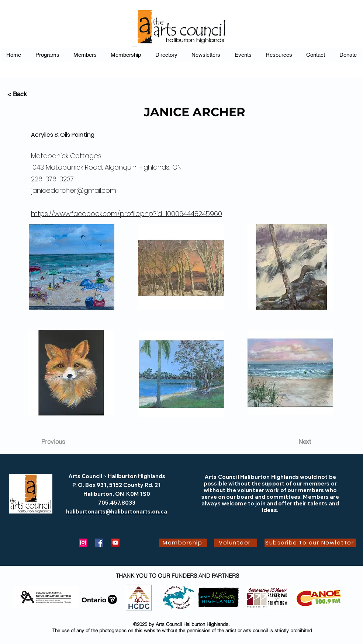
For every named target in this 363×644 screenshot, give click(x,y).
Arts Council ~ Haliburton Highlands (117, 476)
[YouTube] (115, 543)
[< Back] (32, 94)
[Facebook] (99, 543)
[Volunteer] (236, 543)
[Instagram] (83, 543)
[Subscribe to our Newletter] (310, 543)
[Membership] (183, 543)
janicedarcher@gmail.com (74, 190)
